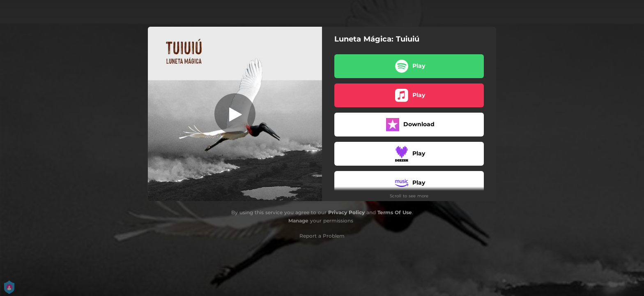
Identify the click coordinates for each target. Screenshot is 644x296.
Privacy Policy (346, 212)
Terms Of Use (395, 212)
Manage (298, 221)
